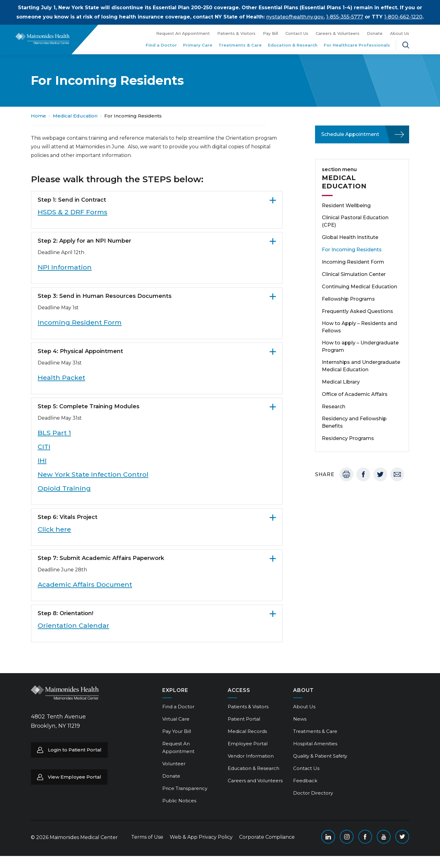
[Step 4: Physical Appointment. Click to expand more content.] (157, 351)
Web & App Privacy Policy (201, 837)
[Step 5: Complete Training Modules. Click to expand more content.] (157, 406)
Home (38, 116)
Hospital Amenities (315, 744)
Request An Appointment (183, 33)
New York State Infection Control (93, 474)
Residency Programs (348, 438)
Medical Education (75, 116)
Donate (375, 33)
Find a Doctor (161, 45)
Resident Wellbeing (346, 206)
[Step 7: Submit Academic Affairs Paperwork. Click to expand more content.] (157, 558)
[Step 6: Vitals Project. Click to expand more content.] (157, 517)
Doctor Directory (313, 793)
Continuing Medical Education (359, 287)
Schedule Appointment (350, 134)
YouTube (384, 837)
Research (334, 407)
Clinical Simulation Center (354, 274)
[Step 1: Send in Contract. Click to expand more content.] (157, 200)
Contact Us (297, 33)
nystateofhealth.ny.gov (295, 17)
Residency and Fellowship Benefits (354, 422)
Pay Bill (270, 33)
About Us (400, 33)
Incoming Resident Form (80, 322)
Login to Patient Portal (75, 750)
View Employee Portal (75, 777)
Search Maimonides (406, 45)
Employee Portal (248, 744)
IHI (42, 461)
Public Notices (179, 801)
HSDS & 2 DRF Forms (73, 212)
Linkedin (328, 837)
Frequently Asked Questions (357, 311)
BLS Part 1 (54, 433)
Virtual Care (176, 719)
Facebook (363, 474)
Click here (54, 529)
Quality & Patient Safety (320, 756)
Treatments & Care (240, 45)
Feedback (305, 781)
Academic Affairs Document (85, 584)
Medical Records (247, 731)
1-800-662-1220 (403, 17)
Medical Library (341, 382)
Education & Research (293, 45)
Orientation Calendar (73, 625)
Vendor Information (251, 756)
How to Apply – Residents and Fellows (359, 327)
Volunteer (174, 764)
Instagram (347, 837)
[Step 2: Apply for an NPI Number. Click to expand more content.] (157, 241)
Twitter (380, 474)
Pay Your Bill (177, 731)
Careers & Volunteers (338, 33)
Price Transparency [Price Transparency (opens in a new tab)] (185, 788)
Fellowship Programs (348, 299)
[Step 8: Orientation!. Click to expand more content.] (157, 613)
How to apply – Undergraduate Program (360, 346)
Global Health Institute (350, 237)
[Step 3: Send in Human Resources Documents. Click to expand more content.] (157, 296)
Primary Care (198, 45)
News (300, 719)
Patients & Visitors (236, 33)
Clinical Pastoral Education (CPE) (355, 221)
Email (397, 474)
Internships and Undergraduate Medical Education (361, 366)
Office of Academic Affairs (355, 394)
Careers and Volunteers (255, 781)
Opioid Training (64, 488)
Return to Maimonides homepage (42, 39)
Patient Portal (244, 719)
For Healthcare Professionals (357, 45)
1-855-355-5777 (345, 17)
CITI (44, 447)
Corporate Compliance (267, 837)
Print (346, 474)
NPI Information (65, 267)
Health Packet (61, 378)
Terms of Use (147, 837)
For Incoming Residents (352, 250)
